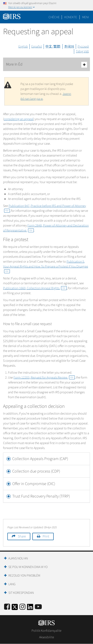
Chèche (54, 17)
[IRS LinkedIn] (30, 608)
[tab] (46, 459)
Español (37, 46)
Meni (86, 17)
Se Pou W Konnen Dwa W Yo (28, 567)
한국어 (69, 46)
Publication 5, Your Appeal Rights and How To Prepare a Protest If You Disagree (46, 266)
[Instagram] (22, 607)
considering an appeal (19, 119)
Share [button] (22, 536)
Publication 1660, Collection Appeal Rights (35, 288)
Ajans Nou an (18, 558)
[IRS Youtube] (38, 607)
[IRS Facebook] (7, 607)
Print (46, 536)
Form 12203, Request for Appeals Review (44, 378)
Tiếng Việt (82, 51)
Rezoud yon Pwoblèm (24, 576)
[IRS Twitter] (15, 608)
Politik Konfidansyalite (46, 631)
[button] (46, 459)
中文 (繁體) (53, 46)
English (23, 46)
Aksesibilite (47, 637)
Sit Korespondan (21, 593)
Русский (83, 46)
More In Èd (46, 65)
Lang (12, 584)
